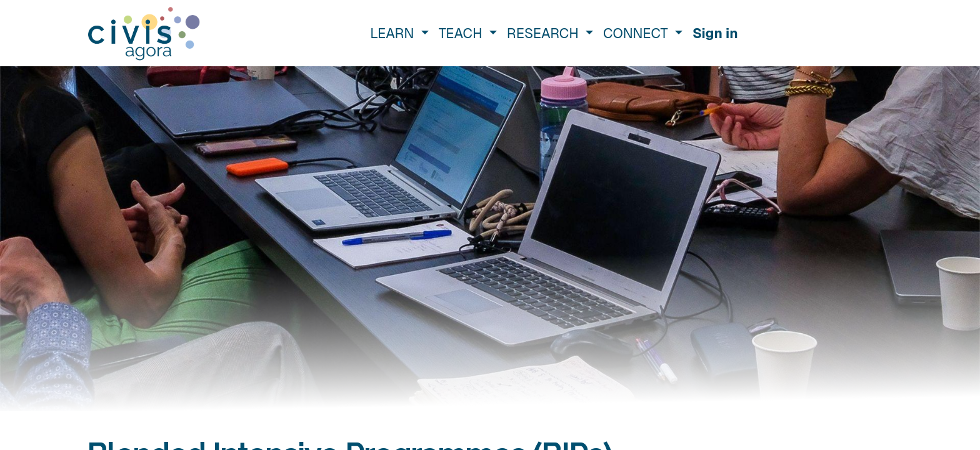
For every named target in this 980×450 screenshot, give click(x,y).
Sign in (715, 33)
